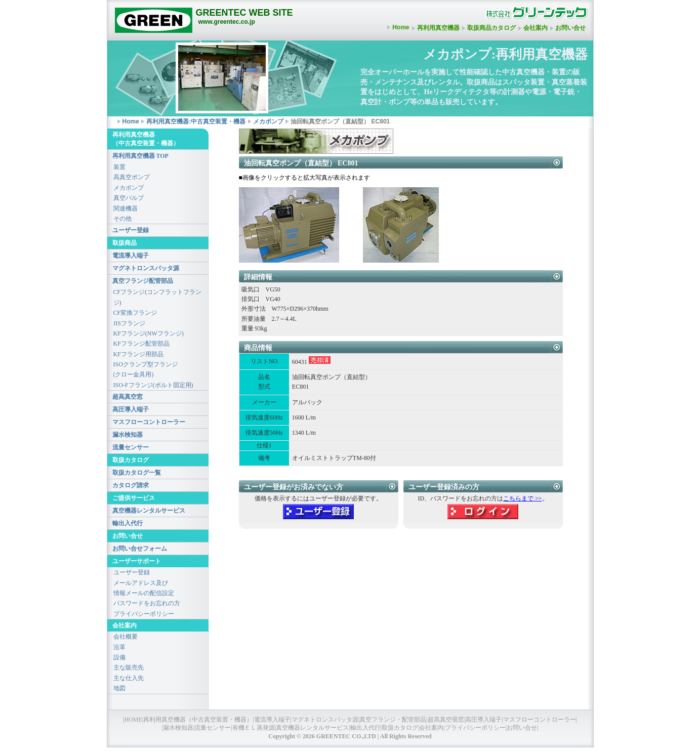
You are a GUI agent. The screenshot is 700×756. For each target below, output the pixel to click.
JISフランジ (129, 323)
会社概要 (126, 637)
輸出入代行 (128, 523)
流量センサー (131, 447)
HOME (133, 720)
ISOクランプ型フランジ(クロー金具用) (146, 369)
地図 (119, 688)
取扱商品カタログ (491, 28)
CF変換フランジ (135, 313)
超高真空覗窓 (446, 720)
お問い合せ (570, 28)
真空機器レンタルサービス (149, 511)
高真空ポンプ (132, 177)
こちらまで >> (523, 498)
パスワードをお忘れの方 (147, 603)
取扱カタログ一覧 (137, 473)
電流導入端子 (131, 256)
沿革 (119, 647)
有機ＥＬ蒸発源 (254, 728)
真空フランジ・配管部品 (393, 720)
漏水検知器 (128, 435)
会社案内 (536, 28)
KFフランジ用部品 (138, 354)
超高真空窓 (128, 397)
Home (401, 27)
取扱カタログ (400, 728)
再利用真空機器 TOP (140, 156)
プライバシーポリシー (144, 614)
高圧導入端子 (131, 409)
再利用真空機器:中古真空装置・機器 (196, 121)
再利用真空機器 (438, 28)
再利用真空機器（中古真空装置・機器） (198, 720)
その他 (122, 219)
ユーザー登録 (131, 230)
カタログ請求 (131, 485)
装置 (119, 167)
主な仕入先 (129, 678)
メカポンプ (268, 121)
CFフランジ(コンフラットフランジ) (158, 297)
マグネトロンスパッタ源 (146, 268)
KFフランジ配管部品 (141, 344)
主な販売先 (129, 667)
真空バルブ (129, 198)
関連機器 (126, 208)
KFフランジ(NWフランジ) (149, 333)
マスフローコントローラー (149, 422)
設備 (119, 657)
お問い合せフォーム (140, 549)
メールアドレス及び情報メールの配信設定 (144, 588)
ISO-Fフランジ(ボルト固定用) (153, 385)
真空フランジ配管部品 (143, 281)
